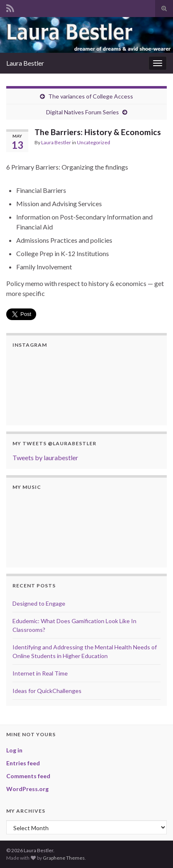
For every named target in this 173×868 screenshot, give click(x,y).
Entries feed (23, 763)
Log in (14, 750)
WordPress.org (27, 789)
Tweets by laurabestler (45, 457)
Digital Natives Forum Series (83, 112)
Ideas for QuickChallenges (47, 691)
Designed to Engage (39, 603)
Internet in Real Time (40, 673)
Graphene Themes (64, 858)
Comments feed (28, 776)
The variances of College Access (91, 96)
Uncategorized (94, 142)
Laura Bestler (25, 63)
